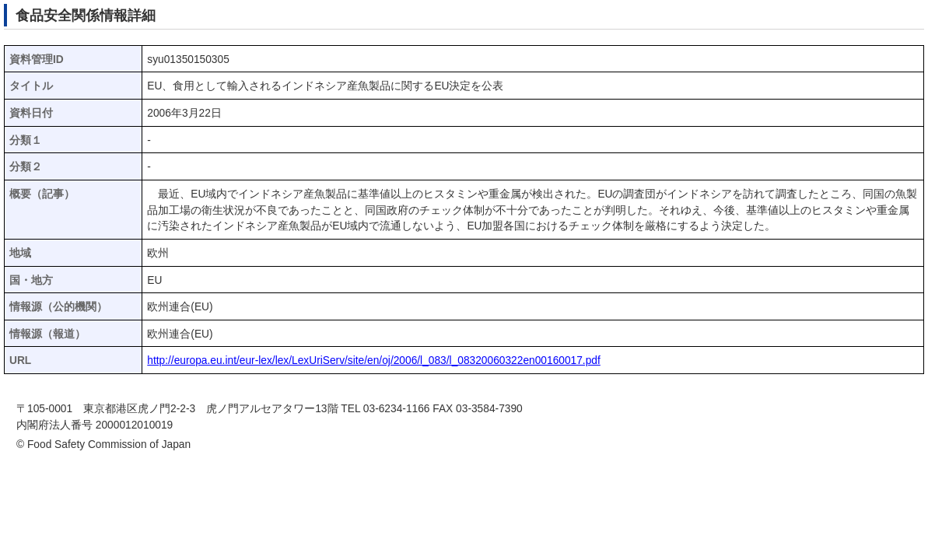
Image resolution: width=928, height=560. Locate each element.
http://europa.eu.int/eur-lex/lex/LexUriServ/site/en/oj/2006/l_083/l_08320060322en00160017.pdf (374, 360)
